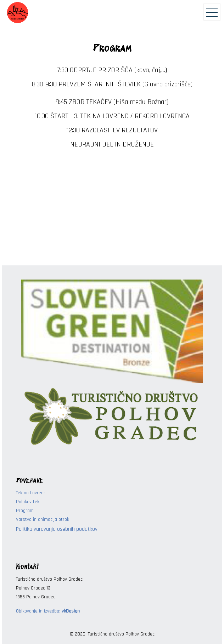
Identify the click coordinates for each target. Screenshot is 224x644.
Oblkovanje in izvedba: (48, 611)
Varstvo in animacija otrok (43, 519)
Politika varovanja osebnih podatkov (57, 529)
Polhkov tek (28, 502)
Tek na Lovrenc (31, 493)
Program (25, 511)
